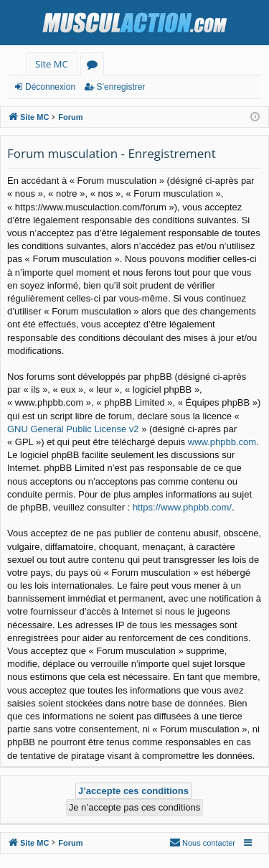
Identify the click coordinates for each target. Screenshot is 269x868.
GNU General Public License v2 (73, 429)
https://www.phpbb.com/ (182, 507)
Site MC (52, 64)
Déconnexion (50, 87)
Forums (95, 66)
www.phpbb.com (222, 442)
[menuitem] (202, 843)
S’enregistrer (121, 87)
